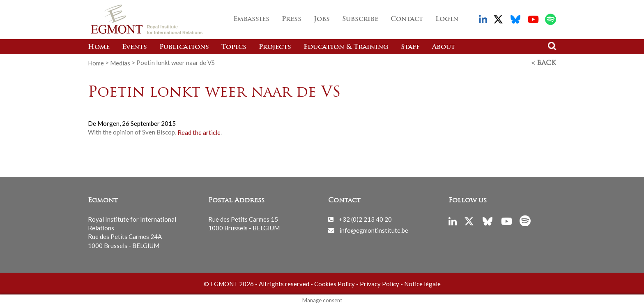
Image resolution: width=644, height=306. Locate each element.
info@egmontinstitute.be (374, 229)
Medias (120, 63)
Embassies (251, 19)
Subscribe (360, 19)
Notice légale (422, 283)
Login (447, 19)
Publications (184, 47)
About (444, 47)
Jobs (322, 19)
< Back (544, 63)
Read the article (199, 132)
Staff (410, 47)
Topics (234, 47)
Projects (275, 47)
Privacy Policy (379, 283)
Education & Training (346, 47)
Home (99, 47)
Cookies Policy (335, 283)
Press (292, 19)
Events (135, 47)
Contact (407, 19)
